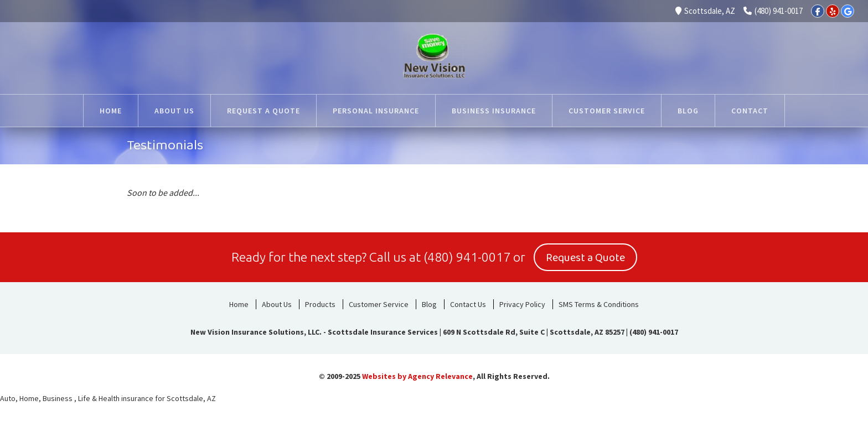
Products (320, 304)
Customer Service (379, 304)
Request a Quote (585, 258)
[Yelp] (833, 11)
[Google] (848, 11)
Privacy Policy (522, 304)
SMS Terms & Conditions (599, 304)
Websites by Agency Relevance (417, 376)
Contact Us (468, 304)
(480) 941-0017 (773, 11)
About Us (277, 304)
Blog (429, 304)
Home (239, 304)
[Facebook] (818, 11)
